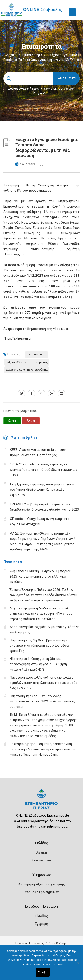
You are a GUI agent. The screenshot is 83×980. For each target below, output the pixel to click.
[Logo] (41, 803)
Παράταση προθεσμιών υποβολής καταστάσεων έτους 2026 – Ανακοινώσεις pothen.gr (42, 701)
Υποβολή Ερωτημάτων (41, 892)
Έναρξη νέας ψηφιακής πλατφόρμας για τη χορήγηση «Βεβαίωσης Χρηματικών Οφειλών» (43, 490)
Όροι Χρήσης (58, 943)
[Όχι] (77, 965)
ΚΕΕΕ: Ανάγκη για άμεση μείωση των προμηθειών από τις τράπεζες (38, 452)
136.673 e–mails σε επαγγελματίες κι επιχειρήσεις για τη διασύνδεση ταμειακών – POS (43, 470)
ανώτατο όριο (37, 354)
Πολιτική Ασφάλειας (30, 943)
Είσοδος (41, 916)
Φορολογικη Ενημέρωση (58, 89)
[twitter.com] (22, 393)
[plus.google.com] (51, 393)
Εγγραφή (41, 924)
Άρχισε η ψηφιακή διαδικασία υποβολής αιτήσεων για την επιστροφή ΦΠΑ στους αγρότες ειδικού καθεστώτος (41, 614)
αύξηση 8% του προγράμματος (27, 362)
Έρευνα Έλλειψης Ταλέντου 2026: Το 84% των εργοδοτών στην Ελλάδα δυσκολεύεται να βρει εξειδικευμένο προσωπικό (43, 595)
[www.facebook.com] (32, 393)
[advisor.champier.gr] (61, 393)
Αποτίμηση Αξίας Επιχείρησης (41, 884)
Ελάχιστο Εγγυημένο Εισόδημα (27, 370)
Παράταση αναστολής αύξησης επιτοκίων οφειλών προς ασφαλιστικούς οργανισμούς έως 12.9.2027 (43, 683)
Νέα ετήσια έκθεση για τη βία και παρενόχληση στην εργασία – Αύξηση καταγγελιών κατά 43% (38, 664)
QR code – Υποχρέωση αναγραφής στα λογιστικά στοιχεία (40, 521)
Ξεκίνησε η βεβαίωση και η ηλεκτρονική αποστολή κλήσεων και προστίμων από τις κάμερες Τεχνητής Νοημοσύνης (43, 749)
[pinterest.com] (41, 393)
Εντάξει (43, 972)
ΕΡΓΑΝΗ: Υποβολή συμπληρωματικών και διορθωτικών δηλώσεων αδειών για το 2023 (44, 507)
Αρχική (11, 55)
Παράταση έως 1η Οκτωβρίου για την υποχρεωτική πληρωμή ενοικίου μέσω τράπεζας (39, 646)
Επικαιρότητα (32, 55)
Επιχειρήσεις (42, 93)
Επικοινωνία (41, 860)
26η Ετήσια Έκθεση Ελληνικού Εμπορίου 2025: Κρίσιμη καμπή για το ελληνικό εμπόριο (40, 576)
